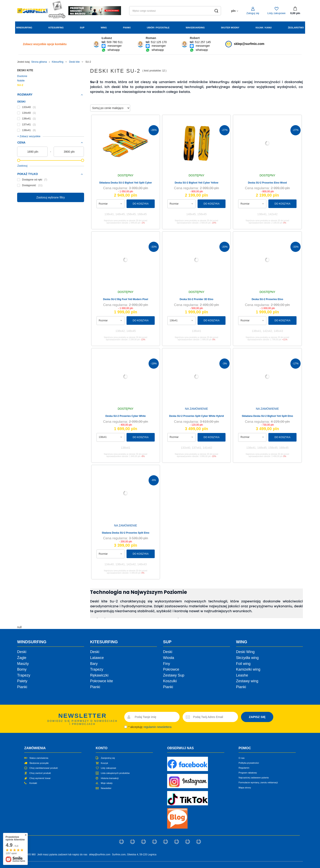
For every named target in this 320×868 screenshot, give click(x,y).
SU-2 (20, 85)
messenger (115, 46)
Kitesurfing (56, 28)
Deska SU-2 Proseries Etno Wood (267, 183)
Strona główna (39, 62)
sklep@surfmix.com (249, 44)
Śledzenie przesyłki (39, 763)
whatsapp (114, 50)
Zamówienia (35, 748)
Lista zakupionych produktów (115, 773)
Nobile (21, 81)
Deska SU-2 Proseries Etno (267, 299)
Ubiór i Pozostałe (158, 28)
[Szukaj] (216, 11)
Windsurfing (24, 28)
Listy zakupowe (276, 13)
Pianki (127, 28)
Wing (104, 28)
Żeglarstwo (296, 28)
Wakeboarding (195, 28)
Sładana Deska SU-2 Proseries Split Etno (126, 533)
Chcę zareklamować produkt (44, 768)
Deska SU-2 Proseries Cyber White (126, 416)
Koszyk (104, 763)
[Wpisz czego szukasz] (175, 11)
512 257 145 (203, 42)
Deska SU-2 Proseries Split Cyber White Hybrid (197, 416)
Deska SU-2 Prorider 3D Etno (196, 299)
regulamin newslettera (157, 727)
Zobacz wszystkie (45, 44)
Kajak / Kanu (264, 28)
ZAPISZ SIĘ (257, 717)
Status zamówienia (39, 758)
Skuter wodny (230, 28)
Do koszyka (141, 204)
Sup (82, 28)
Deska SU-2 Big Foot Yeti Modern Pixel (126, 299)
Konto (102, 748)
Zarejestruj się (108, 758)
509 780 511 (115, 42)
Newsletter (106, 788)
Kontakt (33, 783)
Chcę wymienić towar (40, 778)
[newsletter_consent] (126, 727)
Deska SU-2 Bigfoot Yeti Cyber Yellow (197, 183)
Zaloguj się (253, 13)
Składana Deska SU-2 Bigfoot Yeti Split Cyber (126, 183)
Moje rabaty (107, 783)
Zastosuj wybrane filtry (51, 197)
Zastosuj (22, 166)
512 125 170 (159, 42)
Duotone (22, 76)
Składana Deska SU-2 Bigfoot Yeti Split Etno (267, 416)
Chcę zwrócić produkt (40, 773)
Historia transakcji (110, 778)
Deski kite (74, 62)
